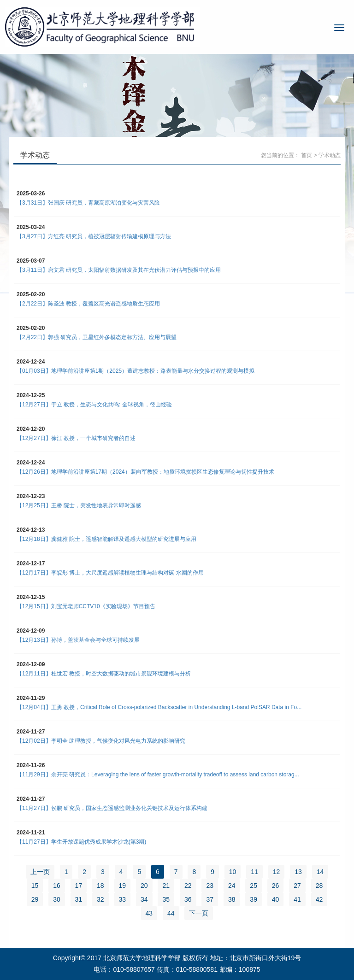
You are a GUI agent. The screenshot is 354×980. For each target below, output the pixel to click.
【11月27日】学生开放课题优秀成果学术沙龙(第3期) (81, 842)
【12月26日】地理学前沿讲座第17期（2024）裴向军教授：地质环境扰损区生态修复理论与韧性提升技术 (145, 472)
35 (166, 899)
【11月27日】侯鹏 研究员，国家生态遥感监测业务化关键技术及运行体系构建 (112, 808)
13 (298, 872)
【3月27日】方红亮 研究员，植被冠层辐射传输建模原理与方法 (94, 236)
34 (144, 899)
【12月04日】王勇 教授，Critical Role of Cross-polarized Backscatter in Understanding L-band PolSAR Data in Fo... (159, 707)
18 (100, 886)
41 (297, 899)
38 (232, 899)
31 (79, 899)
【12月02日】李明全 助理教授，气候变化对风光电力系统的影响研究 (101, 741)
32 (100, 899)
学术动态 (330, 155)
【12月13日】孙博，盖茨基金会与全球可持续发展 (78, 640)
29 (35, 899)
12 (277, 872)
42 (319, 899)
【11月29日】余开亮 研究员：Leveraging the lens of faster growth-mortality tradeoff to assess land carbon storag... (158, 775)
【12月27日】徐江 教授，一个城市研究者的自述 (76, 438)
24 (232, 886)
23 (210, 886)
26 (276, 886)
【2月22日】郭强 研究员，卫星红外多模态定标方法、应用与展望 (97, 337)
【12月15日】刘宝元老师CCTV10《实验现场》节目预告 (86, 606)
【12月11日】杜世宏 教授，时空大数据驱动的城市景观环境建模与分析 (104, 674)
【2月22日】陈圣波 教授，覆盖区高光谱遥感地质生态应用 (88, 304)
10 (233, 872)
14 (320, 872)
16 (57, 886)
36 (188, 899)
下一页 (199, 913)
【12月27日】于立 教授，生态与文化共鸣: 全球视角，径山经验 (94, 405)
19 (123, 886)
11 (254, 872)
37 (210, 899)
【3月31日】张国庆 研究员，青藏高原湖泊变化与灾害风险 (88, 203)
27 (297, 886)
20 (144, 886)
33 (123, 899)
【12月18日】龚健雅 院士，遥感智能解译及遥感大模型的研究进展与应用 (107, 539)
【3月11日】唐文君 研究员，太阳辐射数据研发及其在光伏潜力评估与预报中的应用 (119, 270)
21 (166, 886)
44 (171, 913)
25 (254, 886)
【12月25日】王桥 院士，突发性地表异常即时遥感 (79, 505)
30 (57, 899)
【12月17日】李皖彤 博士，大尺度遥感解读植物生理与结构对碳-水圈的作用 (110, 573)
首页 (307, 155)
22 (188, 886)
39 (254, 899)
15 (35, 886)
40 (276, 899)
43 (149, 913)
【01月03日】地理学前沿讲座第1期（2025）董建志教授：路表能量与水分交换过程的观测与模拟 (136, 371)
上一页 (40, 872)
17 (79, 886)
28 (319, 886)
